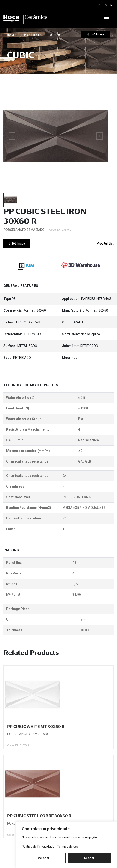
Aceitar (89, 858)
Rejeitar (44, 858)
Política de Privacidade (38, 847)
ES (105, 5)
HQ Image (96, 34)
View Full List (105, 244)
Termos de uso (68, 847)
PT (100, 5)
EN (111, 5)
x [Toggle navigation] (8, 5)
